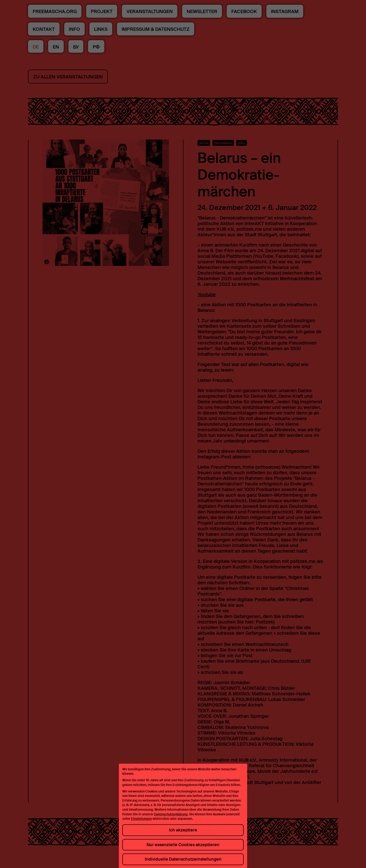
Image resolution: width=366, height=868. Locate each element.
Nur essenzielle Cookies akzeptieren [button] (183, 849)
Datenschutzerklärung (171, 819)
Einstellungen (141, 823)
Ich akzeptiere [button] (183, 835)
